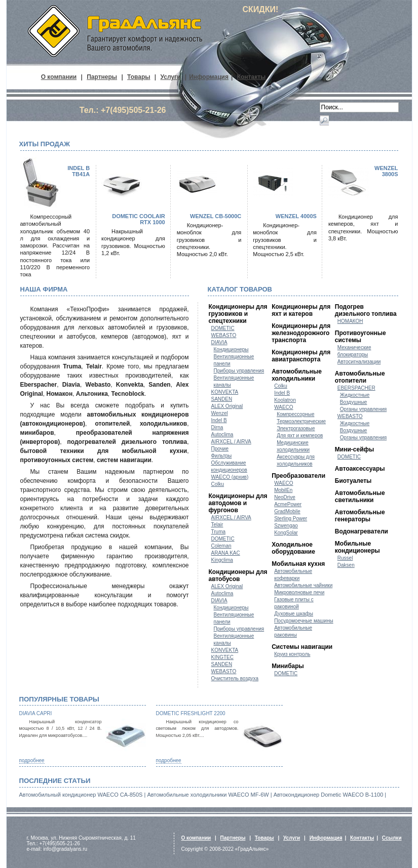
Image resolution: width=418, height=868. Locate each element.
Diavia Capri (36, 713)
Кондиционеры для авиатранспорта (301, 356)
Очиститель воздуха (235, 678)
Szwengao (286, 526)
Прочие (220, 449)
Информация (209, 77)
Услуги (171, 77)
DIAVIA (219, 342)
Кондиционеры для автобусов (238, 575)
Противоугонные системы (360, 337)
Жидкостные (355, 395)
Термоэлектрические (301, 421)
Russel (345, 558)
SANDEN (222, 399)
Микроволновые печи (299, 592)
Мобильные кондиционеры (357, 547)
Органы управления (363, 409)
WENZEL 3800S (386, 171)
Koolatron (285, 400)
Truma (219, 532)
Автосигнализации (359, 362)
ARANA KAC (226, 553)
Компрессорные (295, 414)
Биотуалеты (353, 481)
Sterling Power (291, 519)
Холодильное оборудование (293, 548)
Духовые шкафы (294, 614)
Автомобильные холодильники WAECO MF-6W (208, 795)
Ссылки (392, 838)
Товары (139, 77)
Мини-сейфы (354, 449)
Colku (218, 484)
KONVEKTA (225, 392)
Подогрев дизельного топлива (366, 310)
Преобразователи (298, 476)
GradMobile (287, 511)
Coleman (221, 546)
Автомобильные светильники (360, 497)
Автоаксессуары (360, 469)
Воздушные (354, 402)
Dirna (217, 427)
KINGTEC (222, 657)
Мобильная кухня (298, 564)
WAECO (283, 407)
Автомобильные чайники (303, 585)
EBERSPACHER (356, 388)
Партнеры (102, 77)
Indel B (219, 420)
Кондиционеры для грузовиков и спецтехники (238, 314)
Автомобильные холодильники (297, 375)
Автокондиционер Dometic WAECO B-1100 (329, 795)
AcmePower (288, 504)
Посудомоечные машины (304, 621)
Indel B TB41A (79, 171)
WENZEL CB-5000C (216, 216)
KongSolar (286, 533)
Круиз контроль (292, 654)
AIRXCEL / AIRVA (231, 442)
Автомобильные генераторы (360, 516)
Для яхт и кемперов (300, 436)
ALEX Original (227, 406)
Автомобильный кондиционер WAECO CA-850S (81, 795)
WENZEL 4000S (296, 216)
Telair (217, 525)
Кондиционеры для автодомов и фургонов (238, 503)
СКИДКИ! (261, 9)
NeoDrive (285, 497)
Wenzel (220, 413)
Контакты (252, 77)
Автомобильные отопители (360, 377)
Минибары (288, 666)
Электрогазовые (296, 428)
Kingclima (222, 560)
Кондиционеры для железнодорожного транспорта (301, 333)
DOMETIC (223, 328)
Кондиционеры (231, 349)
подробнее (32, 760)
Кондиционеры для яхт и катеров (301, 310)
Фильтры (222, 456)
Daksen (346, 565)
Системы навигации (302, 647)
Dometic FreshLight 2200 (191, 713)
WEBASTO (224, 335)
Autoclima (222, 435)
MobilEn (283, 490)
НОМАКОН (350, 321)
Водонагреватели (362, 531)
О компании (59, 77)
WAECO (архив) (230, 477)
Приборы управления (239, 371)
